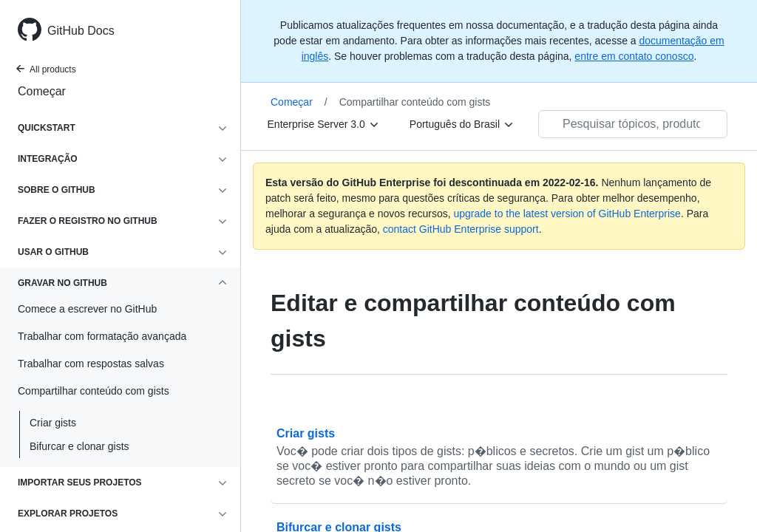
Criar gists (53, 423)
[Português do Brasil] (462, 124)
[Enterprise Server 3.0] (324, 124)
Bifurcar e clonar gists (79, 446)
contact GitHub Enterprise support (461, 229)
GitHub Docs (81, 31)
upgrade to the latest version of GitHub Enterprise (567, 214)
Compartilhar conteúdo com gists (415, 102)
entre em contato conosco (634, 56)
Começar (42, 91)
